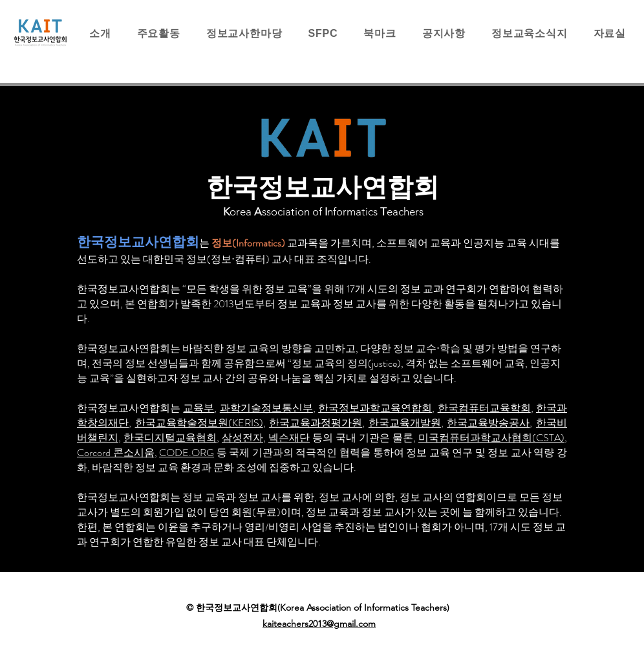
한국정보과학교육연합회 (375, 408)
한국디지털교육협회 (170, 438)
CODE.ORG (187, 453)
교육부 (199, 408)
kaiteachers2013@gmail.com (319, 624)
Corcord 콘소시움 (116, 453)
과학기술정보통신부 (266, 408)
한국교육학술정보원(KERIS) (199, 423)
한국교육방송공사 (488, 423)
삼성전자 (242, 438)
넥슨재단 (289, 438)
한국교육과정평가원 (316, 423)
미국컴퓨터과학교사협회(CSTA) (491, 438)
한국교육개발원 (405, 423)
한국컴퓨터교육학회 (484, 408)
